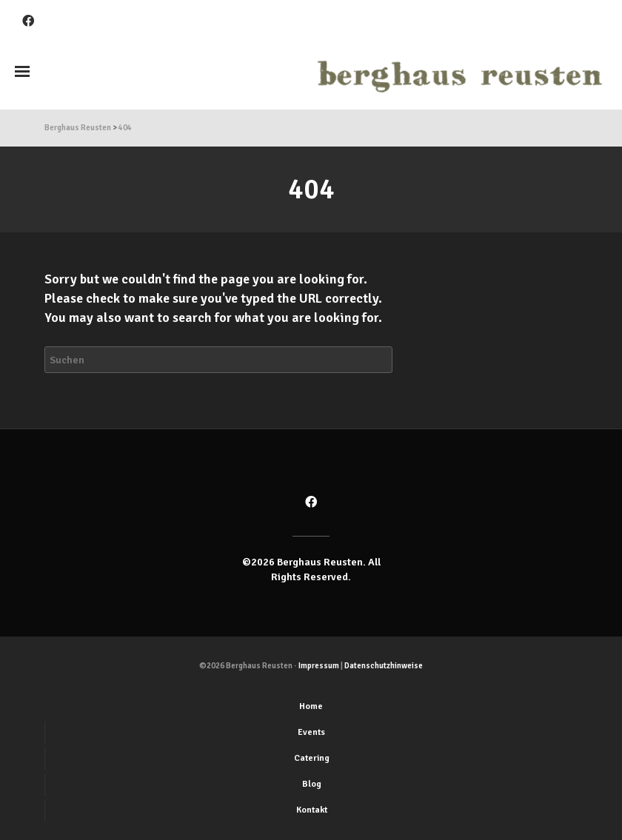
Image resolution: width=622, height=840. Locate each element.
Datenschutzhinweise (384, 666)
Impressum (319, 666)
